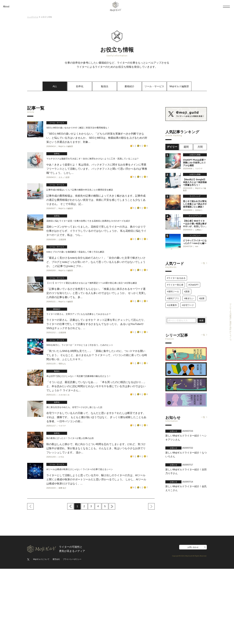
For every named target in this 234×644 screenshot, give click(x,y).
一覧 (203, 260)
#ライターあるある (176, 275)
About (6, 7)
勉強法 (105, 86)
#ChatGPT (193, 282)
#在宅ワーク (188, 302)
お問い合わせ (193, 623)
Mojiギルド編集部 (179, 86)
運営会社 (56, 634)
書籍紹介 (129, 86)
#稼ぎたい (189, 295)
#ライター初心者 (175, 282)
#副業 (202, 295)
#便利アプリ (173, 295)
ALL (55, 86)
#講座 (187, 288)
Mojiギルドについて (41, 634)
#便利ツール (173, 288)
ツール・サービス (154, 86)
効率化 (80, 86)
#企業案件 (172, 302)
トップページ (33, 17)
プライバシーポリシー (72, 634)
